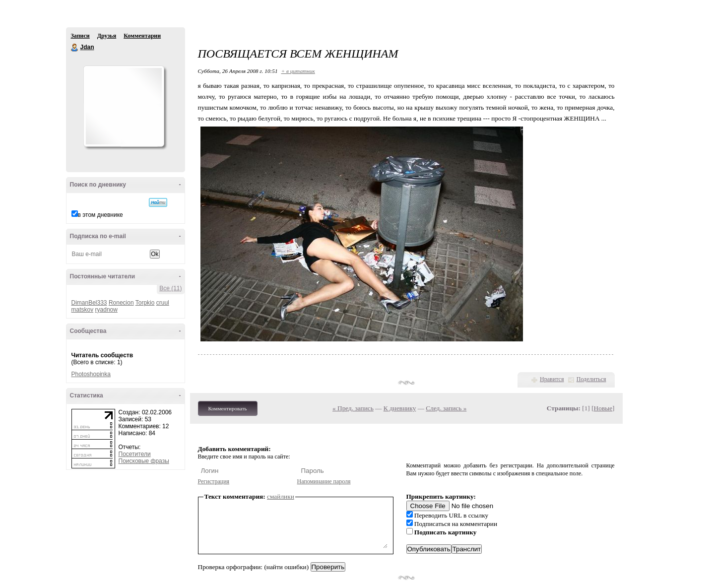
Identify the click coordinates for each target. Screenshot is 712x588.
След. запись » (446, 408)
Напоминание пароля (324, 481)
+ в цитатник (298, 71)
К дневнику (400, 408)
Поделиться (591, 379)
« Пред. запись (353, 408)
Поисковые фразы (144, 461)
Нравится (552, 379)
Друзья (107, 36)
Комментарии (142, 36)
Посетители (135, 454)
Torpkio (145, 303)
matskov (83, 310)
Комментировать (228, 408)
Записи (80, 36)
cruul (163, 303)
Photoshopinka (91, 374)
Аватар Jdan (124, 106)
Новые (603, 408)
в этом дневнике (100, 215)
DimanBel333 (89, 303)
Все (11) (170, 288)
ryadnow (106, 310)
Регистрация (214, 481)
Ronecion (121, 303)
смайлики (281, 496)
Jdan (75, 48)
